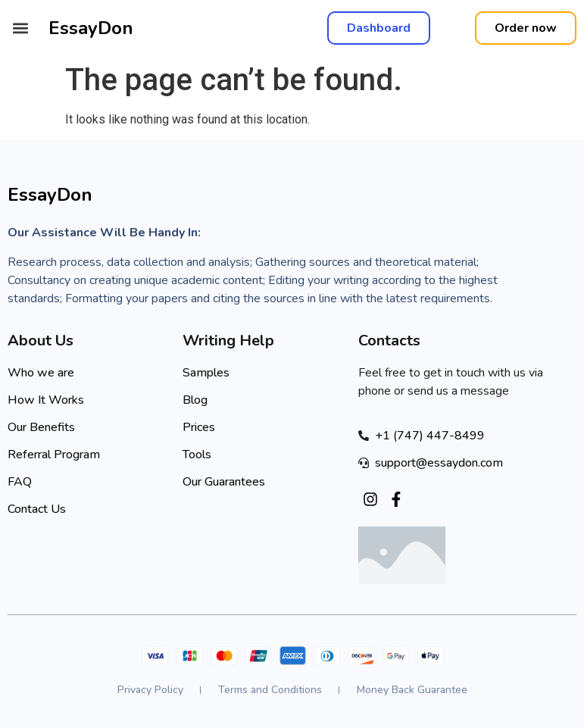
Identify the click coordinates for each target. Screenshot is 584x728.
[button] (20, 28)
